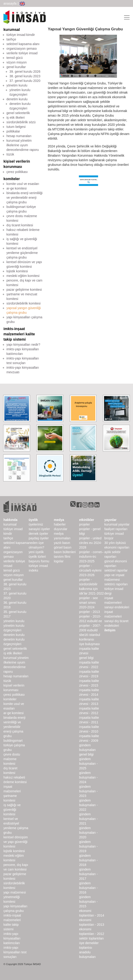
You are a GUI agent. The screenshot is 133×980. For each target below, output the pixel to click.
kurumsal (12, 30)
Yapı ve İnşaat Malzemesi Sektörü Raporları (116, 580)
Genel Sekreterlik (15, 649)
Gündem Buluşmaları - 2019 (88, 846)
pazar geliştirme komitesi (24, 290)
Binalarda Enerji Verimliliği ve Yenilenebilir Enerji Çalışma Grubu (14, 727)
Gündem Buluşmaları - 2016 (88, 888)
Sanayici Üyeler (39, 529)
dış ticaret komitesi (20, 225)
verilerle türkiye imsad (22, 53)
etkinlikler (86, 520)
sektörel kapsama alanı (23, 44)
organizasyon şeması (22, 49)
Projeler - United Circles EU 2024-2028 (90, 543)
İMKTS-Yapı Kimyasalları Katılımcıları (12, 938)
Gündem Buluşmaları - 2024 (88, 777)
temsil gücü (15, 58)
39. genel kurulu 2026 (25, 72)
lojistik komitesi (17, 271)
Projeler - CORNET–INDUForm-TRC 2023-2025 (91, 557)
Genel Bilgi (86, 658)
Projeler (84, 524)
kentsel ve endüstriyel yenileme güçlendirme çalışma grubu (22, 253)
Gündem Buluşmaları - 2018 (88, 860)
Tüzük (7, 681)
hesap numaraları (19, 136)
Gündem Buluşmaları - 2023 (88, 791)
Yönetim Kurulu (14, 621)
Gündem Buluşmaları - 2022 (88, 805)
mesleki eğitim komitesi (23, 276)
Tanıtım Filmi (62, 557)
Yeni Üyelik (36, 552)
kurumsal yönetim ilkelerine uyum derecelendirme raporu (23, 145)
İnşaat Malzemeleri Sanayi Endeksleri (117, 603)
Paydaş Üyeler (39, 538)
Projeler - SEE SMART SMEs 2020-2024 (88, 603)
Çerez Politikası (14, 695)
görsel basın (63, 547)
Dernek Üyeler (38, 534)
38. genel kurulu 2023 (25, 76)
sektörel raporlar (116, 570)
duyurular (61, 529)
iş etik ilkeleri (16, 118)
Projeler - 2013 (89, 612)
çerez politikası (17, 172)
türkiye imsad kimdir (21, 35)
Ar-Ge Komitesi (14, 713)
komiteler (12, 179)
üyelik (33, 520)
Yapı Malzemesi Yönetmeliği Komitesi (15, 897)
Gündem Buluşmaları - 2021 (88, 819)
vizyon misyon (17, 62)
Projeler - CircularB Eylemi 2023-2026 (90, 570)
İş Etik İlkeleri (13, 653)
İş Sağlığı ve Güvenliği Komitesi (12, 810)
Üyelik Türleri (37, 557)
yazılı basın (62, 543)
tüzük (10, 154)
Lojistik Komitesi (14, 851)
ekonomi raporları (117, 547)
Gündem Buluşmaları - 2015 (88, 902)
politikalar (13, 131)
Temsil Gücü (12, 570)
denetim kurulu (17, 99)
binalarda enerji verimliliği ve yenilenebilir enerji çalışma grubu (24, 198)
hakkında (10, 520)
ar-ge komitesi (17, 188)
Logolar (59, 561)
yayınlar (110, 520)
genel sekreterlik (18, 113)
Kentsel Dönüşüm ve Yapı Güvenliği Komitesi (16, 842)
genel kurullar (16, 67)
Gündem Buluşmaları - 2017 (88, 874)
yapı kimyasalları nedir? (23, 345)
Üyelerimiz (36, 524)
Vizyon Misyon (14, 575)
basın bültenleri (65, 552)
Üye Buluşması (89, 644)
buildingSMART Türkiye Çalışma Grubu (14, 745)
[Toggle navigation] (125, 17)
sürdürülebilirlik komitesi (24, 303)
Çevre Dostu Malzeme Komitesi (12, 759)
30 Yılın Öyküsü (115, 543)
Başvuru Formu (39, 561)
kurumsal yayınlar (117, 524)
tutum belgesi (16, 127)
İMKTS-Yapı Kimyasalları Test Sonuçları (15, 952)
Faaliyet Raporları (116, 529)
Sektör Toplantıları (91, 938)
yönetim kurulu (17, 85)
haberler (60, 524)
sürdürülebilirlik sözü (21, 122)
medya (59, 520)
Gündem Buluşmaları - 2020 (88, 833)
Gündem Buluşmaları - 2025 (88, 764)
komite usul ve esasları (23, 184)
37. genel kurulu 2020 (25, 81)
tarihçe (11, 39)
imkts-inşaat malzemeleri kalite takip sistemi (19, 334)
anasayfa (10, 3)
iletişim (110, 630)
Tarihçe (8, 538)
